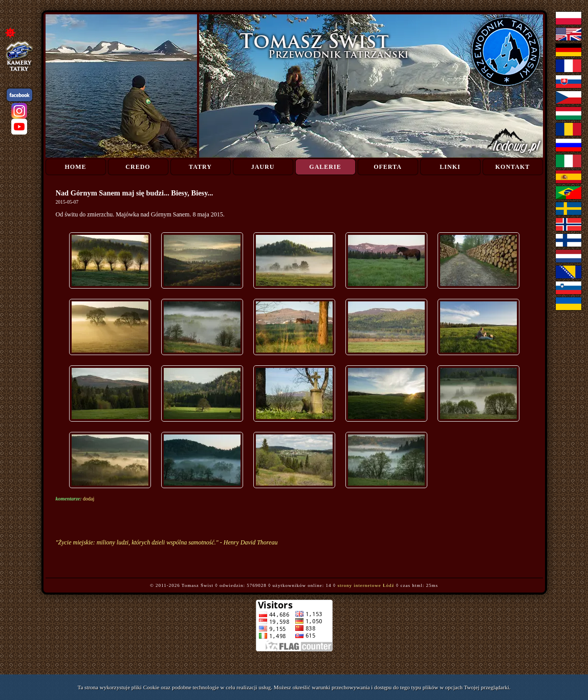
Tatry (200, 167)
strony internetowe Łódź (366, 585)
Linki (450, 167)
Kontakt (513, 167)
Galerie (325, 167)
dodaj (89, 499)
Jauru (263, 167)
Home (76, 167)
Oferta (388, 167)
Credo (138, 167)
